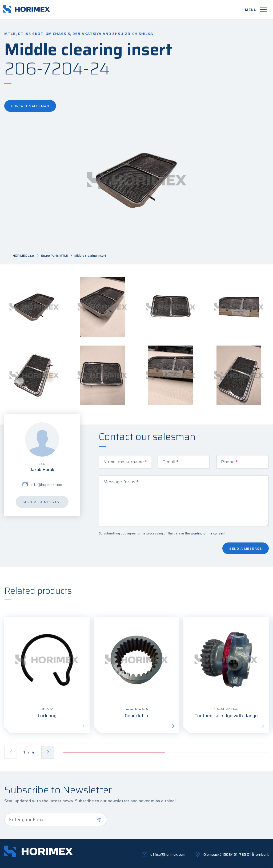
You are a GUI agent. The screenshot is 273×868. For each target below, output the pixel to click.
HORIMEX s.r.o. (24, 256)
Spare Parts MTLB (55, 256)
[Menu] (256, 9)
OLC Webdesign (255, 861)
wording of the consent (208, 517)
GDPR (69, 861)
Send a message (246, 532)
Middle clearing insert (90, 256)
